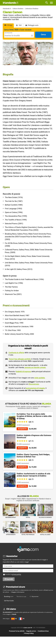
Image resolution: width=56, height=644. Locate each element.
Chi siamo (11, 609)
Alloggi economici (45, 511)
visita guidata (39, 378)
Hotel (28, 511)
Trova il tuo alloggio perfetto (20, 359)
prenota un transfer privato (35, 367)
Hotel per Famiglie (28, 528)
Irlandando (11, 3)
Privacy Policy (29, 633)
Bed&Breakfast (11, 511)
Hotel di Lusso (45, 528)
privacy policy (17, 574)
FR (22, 619)
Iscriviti (10, 579)
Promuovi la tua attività (17, 631)
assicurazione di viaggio (35, 388)
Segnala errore (31, 631)
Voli (20, 25)
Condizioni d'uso (43, 631)
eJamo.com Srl (28, 628)
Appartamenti (11, 528)
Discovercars (34, 384)
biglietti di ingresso (23, 372)
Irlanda (14, 614)
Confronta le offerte (16, 353)
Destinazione (8, 33)
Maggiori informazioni (18, 592)
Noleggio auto (33, 25)
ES (14, 619)
